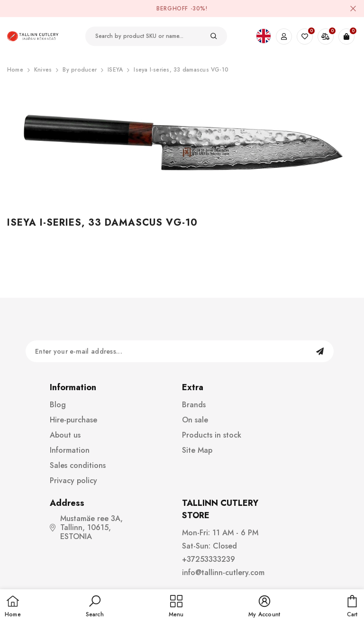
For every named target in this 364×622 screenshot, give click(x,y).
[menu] (176, 607)
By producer (80, 70)
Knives (43, 70)
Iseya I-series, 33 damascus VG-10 (181, 70)
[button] (95, 607)
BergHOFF (172, 9)
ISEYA (115, 70)
